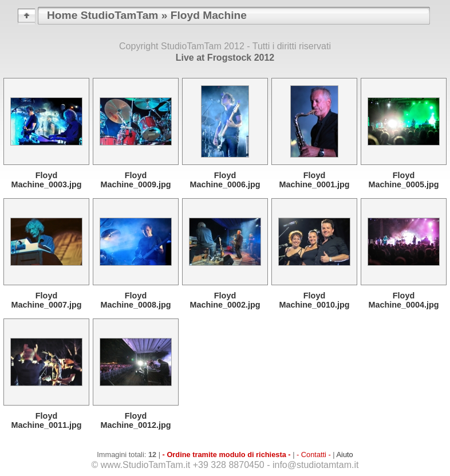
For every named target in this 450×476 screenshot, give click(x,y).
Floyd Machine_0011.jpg (46, 420)
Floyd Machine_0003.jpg (46, 180)
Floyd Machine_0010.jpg (314, 300)
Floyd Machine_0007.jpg (46, 300)
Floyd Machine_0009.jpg (135, 180)
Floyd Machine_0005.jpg (403, 180)
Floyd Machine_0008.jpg (135, 300)
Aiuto (345, 455)
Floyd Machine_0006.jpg (225, 180)
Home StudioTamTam (102, 15)
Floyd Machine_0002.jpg (225, 300)
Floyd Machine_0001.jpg (314, 180)
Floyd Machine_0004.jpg (403, 300)
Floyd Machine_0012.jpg (135, 420)
